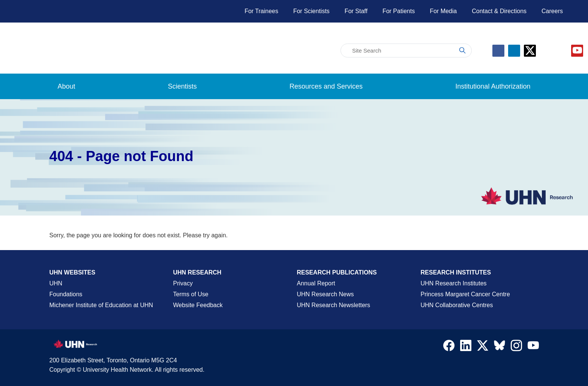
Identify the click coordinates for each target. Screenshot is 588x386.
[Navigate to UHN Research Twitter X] (483, 347)
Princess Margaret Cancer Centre (465, 294)
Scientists (182, 86)
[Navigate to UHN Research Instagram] (516, 347)
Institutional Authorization (493, 86)
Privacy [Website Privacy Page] (183, 283)
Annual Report (316, 283)
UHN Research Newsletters (334, 305)
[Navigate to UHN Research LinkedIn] (466, 347)
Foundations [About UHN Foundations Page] (66, 294)
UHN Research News (325, 294)
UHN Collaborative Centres (457, 305)
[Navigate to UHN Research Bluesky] (499, 346)
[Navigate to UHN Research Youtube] (533, 347)
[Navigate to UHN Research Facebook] (449, 347)
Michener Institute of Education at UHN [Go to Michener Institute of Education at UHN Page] (101, 305)
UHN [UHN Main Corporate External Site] (56, 283)
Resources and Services (326, 86)
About (67, 86)
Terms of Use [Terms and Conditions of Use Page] (191, 294)
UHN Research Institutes (454, 283)
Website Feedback (198, 305)
